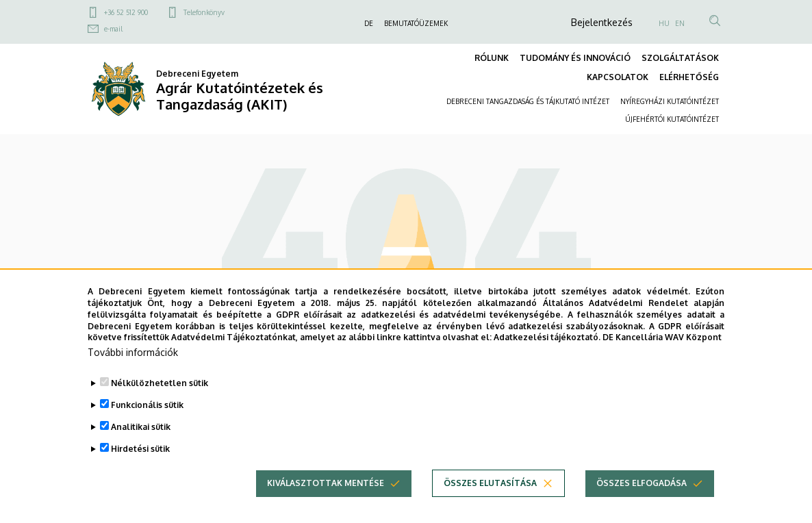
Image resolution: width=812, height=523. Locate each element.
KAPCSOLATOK (618, 77)
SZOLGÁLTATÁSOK (680, 58)
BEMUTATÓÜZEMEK (416, 23)
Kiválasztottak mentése (326, 503)
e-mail (113, 29)
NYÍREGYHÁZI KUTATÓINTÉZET (670, 101)
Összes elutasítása (490, 503)
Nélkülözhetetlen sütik (160, 404)
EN (680, 23)
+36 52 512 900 (126, 12)
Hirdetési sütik (140, 469)
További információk (133, 373)
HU (664, 23)
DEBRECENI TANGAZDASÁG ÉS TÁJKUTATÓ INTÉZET (528, 101)
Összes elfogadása (642, 503)
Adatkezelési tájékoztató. (547, 358)
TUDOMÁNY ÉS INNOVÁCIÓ (575, 58)
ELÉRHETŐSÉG (689, 77)
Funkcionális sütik (147, 425)
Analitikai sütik (141, 447)
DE (369, 23)
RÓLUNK (492, 58)
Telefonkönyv (204, 12)
